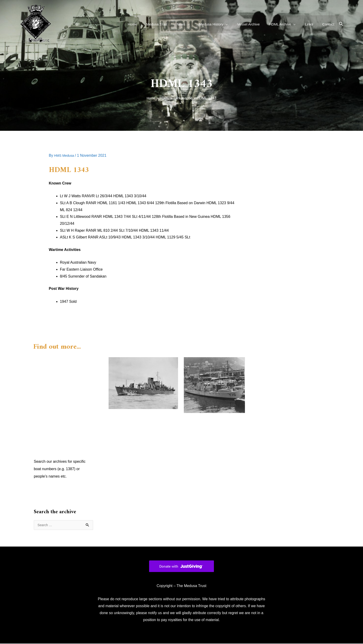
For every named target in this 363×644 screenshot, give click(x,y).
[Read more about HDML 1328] (214, 385)
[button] (341, 24)
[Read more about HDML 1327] (143, 383)
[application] (200, 24)
